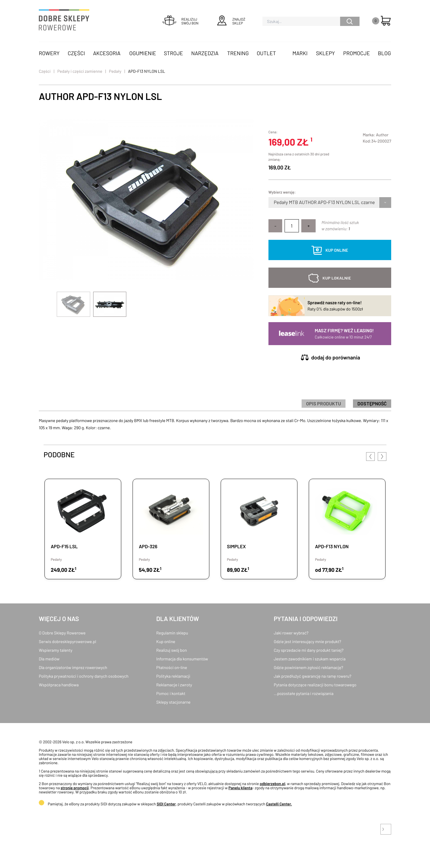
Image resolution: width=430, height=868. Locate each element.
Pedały (115, 71)
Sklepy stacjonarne (173, 702)
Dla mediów (49, 659)
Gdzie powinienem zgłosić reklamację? (309, 667)
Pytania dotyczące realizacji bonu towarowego (315, 685)
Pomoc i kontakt (171, 693)
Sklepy (325, 53)
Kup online (166, 641)
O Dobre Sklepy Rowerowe (62, 633)
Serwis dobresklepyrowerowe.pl (67, 641)
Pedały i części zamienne (80, 71)
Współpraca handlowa (59, 685)
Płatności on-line (172, 667)
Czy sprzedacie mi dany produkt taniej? (309, 650)
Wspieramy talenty (56, 650)
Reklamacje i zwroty (174, 685)
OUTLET (266, 53)
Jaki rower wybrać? (291, 633)
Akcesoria (107, 53)
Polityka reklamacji (173, 676)
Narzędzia (205, 53)
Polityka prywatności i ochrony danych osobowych (84, 676)
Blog (384, 53)
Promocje (357, 53)
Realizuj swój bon (171, 650)
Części (76, 53)
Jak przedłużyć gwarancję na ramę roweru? (313, 676)
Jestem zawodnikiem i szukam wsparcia (310, 659)
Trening (238, 53)
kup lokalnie (337, 278)
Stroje (173, 53)
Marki (300, 53)
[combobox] (274, 203)
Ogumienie (143, 53)
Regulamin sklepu (172, 633)
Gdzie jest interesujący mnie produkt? (308, 641)
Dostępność (372, 403)
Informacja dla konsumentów (182, 659)
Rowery (49, 53)
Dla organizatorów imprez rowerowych (73, 667)
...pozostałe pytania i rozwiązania (304, 693)
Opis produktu (324, 403)
